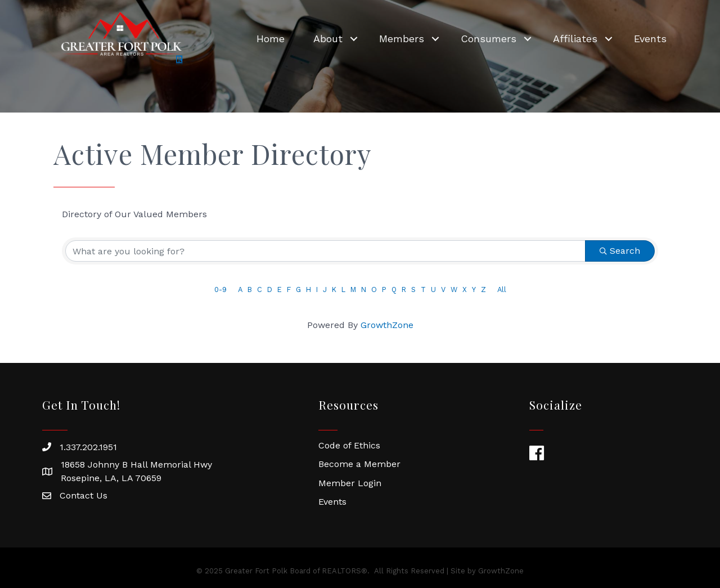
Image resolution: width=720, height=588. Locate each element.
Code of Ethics (349, 445)
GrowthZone (387, 325)
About (328, 39)
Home (271, 39)
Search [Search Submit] (620, 251)
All (502, 289)
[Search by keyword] (325, 251)
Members (402, 39)
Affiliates (575, 39)
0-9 (220, 289)
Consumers (489, 39)
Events (650, 39)
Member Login (350, 483)
